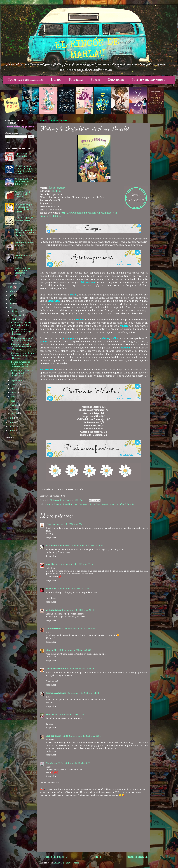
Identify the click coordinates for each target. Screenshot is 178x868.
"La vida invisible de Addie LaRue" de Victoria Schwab (20, 364)
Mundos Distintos (54, 629)
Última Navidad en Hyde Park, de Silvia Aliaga (24, 182)
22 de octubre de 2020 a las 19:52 (74, 763)
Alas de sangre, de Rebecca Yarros (24, 219)
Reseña (130, 504)
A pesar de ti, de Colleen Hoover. (23, 155)
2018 (11, 422)
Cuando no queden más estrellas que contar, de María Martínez (25, 170)
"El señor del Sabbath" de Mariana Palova (21, 324)
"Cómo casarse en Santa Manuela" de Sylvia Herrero (22, 356)
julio (13, 389)
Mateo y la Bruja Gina (90, 504)
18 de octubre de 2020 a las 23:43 (78, 610)
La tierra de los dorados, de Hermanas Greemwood (23, 272)
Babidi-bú (56, 191)
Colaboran (116, 80)
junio (14, 393)
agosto (14, 384)
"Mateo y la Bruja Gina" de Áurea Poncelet (22, 339)
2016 (11, 430)
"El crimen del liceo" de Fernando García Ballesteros (22, 373)
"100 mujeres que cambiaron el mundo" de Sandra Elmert (24, 208)
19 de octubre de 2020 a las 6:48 (79, 629)
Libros (56, 80)
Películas (76, 80)
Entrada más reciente (54, 857)
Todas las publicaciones (25, 80)
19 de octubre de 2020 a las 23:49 (68, 714)
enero (14, 413)
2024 (11, 291)
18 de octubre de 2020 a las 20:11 (68, 524)
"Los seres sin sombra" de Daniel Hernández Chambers (22, 347)
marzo (14, 405)
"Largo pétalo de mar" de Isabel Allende (23, 194)
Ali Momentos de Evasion (58, 546)
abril (13, 401)
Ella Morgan (51, 763)
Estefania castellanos (56, 693)
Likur (48, 524)
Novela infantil (119, 504)
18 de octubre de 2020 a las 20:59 (87, 546)
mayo (14, 397)
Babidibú (68, 504)
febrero (15, 409)
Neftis (48, 714)
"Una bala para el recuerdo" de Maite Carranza (25, 233)
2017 (11, 426)
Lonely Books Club (55, 669)
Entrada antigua (137, 857)
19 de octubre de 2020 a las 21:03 (83, 693)
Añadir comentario (50, 782)
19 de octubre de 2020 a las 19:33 (80, 669)
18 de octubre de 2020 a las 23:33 (73, 589)
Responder (51, 537)
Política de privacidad (148, 80)
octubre (15, 319)
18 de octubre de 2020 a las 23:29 (77, 564)
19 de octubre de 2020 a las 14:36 (75, 650)
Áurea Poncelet (57, 188)
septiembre (17, 380)
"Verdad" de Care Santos (24, 257)
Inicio (97, 857)
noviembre (16, 315)
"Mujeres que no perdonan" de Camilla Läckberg (22, 331)
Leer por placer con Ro (57, 736)
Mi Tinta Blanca (53, 610)
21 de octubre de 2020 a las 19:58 (85, 736)
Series (96, 80)
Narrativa (106, 504)
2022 (11, 299)
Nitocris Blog (52, 650)
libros (76, 504)
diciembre (16, 311)
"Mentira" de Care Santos (24, 244)
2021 (11, 303)
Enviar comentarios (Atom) (66, 863)
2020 (11, 307)
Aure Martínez (53, 564)
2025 (11, 287)
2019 (11, 418)
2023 (11, 295)
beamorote (51, 589)
